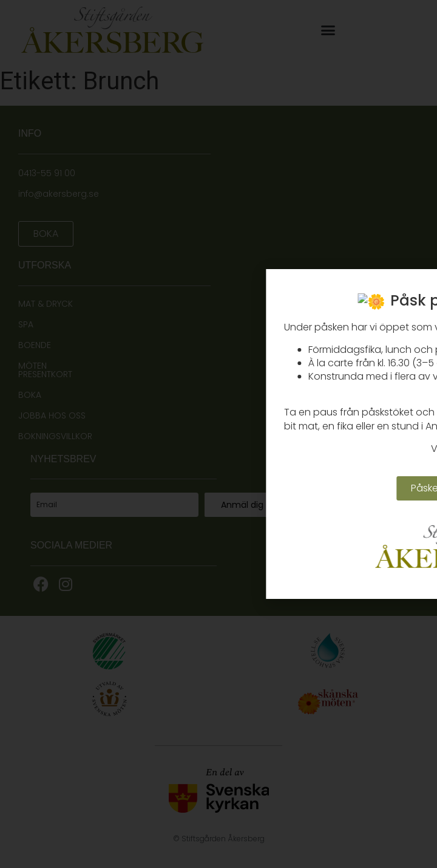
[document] (218, 434)
